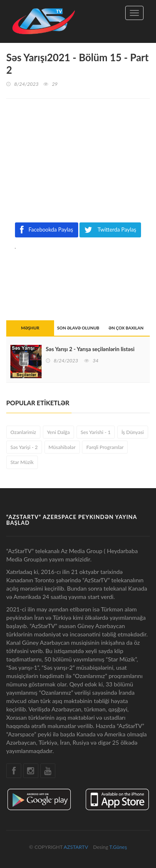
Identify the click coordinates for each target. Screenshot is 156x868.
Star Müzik (22, 462)
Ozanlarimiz (23, 432)
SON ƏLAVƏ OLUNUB (78, 328)
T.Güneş (118, 847)
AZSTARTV (76, 847)
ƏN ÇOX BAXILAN (126, 328)
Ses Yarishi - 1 (96, 432)
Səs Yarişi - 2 (24, 447)
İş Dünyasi (133, 432)
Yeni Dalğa (58, 432)
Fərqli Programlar (105, 447)
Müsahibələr (62, 447)
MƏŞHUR (30, 328)
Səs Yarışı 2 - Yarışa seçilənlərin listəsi (90, 349)
